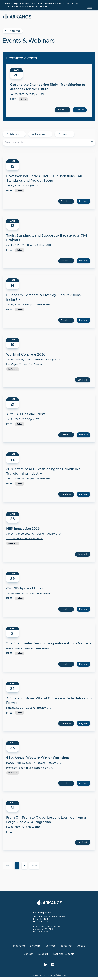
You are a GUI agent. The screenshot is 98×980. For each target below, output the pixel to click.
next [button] (34, 866)
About (81, 946)
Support (43, 954)
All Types (65, 134)
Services (50, 946)
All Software (15, 134)
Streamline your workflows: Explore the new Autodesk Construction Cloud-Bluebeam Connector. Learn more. (41, 5)
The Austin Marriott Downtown (24, 539)
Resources (13, 31)
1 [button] (17, 866)
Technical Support (64, 954)
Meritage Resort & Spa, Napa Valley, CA (29, 768)
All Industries (41, 134)
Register (80, 110)
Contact (29, 954)
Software (35, 946)
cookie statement (57, 975)
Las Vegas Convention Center (24, 364)
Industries (19, 946)
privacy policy (39, 975)
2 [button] (24, 866)
